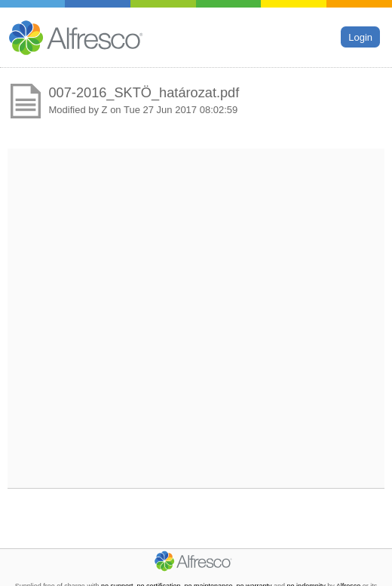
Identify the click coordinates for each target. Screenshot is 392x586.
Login (360, 37)
